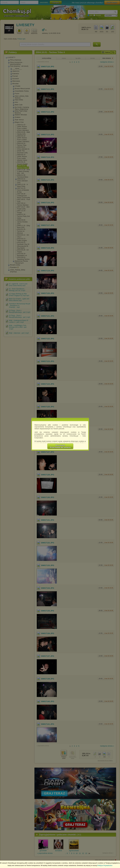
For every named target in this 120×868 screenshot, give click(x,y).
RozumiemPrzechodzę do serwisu (60, 446)
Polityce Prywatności (105, 866)
